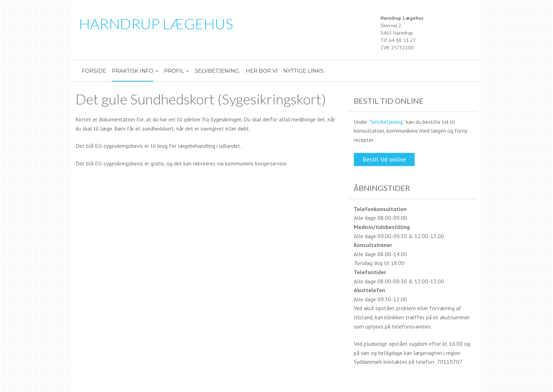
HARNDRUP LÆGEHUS (156, 24)
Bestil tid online (384, 159)
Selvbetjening (387, 122)
